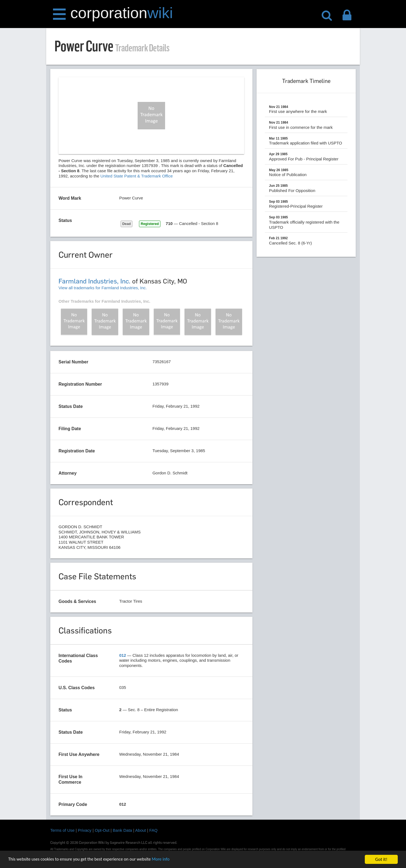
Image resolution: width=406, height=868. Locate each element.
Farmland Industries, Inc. (94, 281)
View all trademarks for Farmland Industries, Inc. (103, 288)
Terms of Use (62, 830)
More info (169, 860)
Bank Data (123, 830)
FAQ (154, 830)
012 (123, 655)
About (141, 830)
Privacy (85, 830)
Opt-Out (102, 830)
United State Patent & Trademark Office (137, 176)
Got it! (381, 859)
